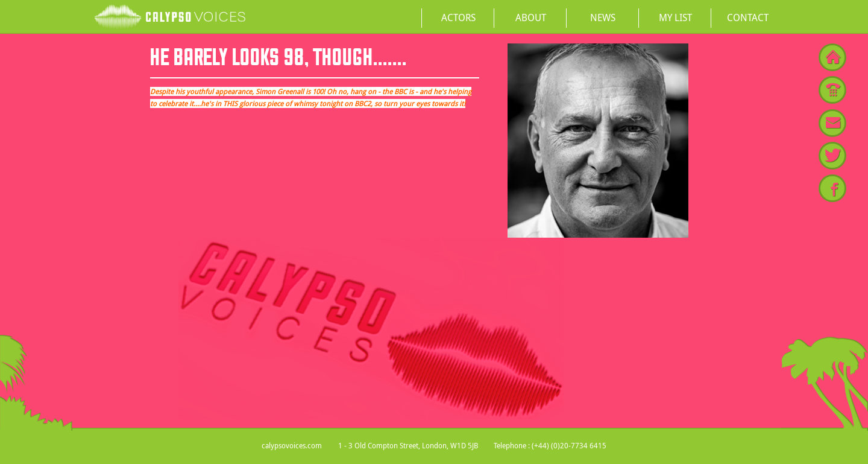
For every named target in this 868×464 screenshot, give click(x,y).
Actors (458, 17)
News (603, 17)
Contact (748, 17)
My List (675, 17)
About (531, 17)
